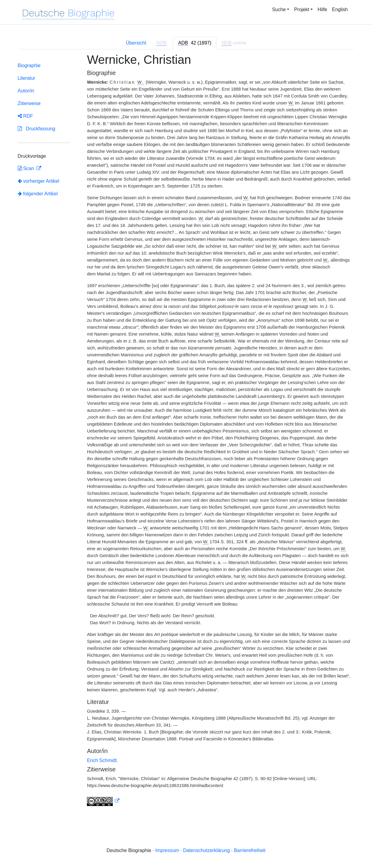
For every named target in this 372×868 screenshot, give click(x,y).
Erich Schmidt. (102, 760)
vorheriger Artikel (39, 181)
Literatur (27, 78)
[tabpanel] (186, 433)
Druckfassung (37, 129)
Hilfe (322, 9)
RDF (25, 116)
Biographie (29, 65)
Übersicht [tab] (136, 43)
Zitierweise (29, 103)
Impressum (167, 850)
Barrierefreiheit (250, 850)
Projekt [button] (302, 9)
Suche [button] (279, 9)
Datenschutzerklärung (207, 850)
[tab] (195, 43)
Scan (27, 168)
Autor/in (26, 91)
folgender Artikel (38, 194)
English (340, 9)
